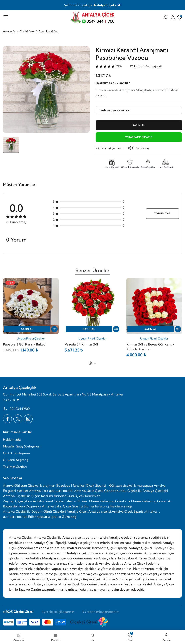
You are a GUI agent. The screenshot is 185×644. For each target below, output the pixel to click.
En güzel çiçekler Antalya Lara (26, 491)
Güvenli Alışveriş (15, 460)
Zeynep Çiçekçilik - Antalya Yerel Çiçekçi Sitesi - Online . (46, 501)
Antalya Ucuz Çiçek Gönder (95, 491)
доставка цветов (61, 491)
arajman (49, 485)
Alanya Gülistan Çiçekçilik (22, 485)
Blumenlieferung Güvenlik (151, 501)
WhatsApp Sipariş (139, 137)
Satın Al (27, 329)
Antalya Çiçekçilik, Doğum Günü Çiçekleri (34, 511)
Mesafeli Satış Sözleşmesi (22, 446)
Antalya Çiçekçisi (155, 491)
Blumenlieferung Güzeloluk (110, 501)
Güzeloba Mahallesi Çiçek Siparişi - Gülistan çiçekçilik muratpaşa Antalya (111, 485)
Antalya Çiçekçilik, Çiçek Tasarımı (28, 496)
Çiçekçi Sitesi (23, 612)
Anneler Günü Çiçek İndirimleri (77, 496)
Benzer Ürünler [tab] (92, 272)
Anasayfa (9, 31)
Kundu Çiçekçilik (129, 491)
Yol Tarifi (12, 400)
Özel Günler (27, 31)
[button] (90, 363)
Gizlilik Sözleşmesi (16, 453)
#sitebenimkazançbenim (101, 612)
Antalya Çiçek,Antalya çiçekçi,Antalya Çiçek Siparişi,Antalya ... (113, 511)
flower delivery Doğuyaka (22, 506)
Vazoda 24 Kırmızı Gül (81, 344)
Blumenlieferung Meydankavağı (108, 506)
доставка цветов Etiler (19, 517)
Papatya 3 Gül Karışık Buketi (24, 344)
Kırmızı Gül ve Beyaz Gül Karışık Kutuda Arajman (150, 347)
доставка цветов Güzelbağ (56, 517)
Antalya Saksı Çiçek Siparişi (62, 506)
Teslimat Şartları (15, 467)
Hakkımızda (12, 439)
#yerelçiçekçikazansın (58, 612)
